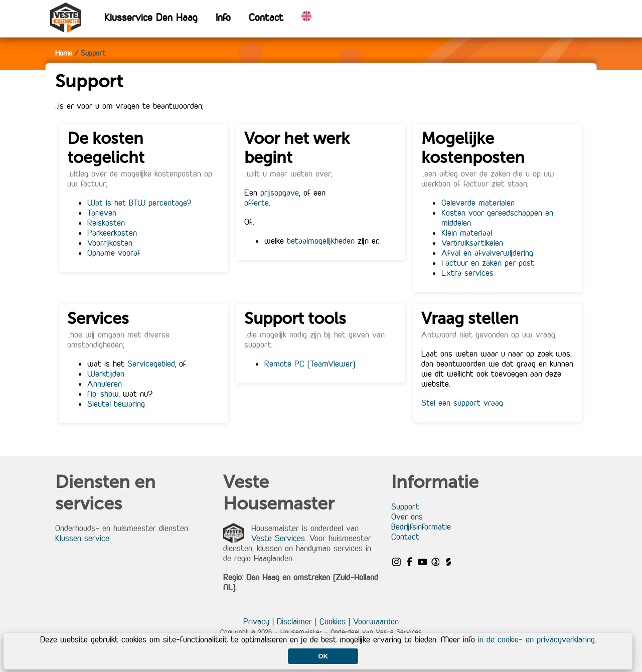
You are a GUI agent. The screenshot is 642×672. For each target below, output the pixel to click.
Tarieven (102, 213)
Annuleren (105, 384)
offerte (257, 203)
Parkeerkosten (112, 233)
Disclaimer (294, 621)
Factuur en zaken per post (488, 263)
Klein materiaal (467, 233)
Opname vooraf (114, 253)
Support (405, 507)
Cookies (333, 621)
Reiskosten (106, 223)
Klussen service (82, 538)
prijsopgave (280, 193)
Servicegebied (151, 364)
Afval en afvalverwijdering (487, 253)
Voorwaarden (376, 621)
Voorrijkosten (110, 243)
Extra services (467, 273)
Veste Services (278, 538)
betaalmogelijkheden (321, 241)
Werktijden (106, 374)
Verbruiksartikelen (472, 243)
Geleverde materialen (478, 203)
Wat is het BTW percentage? (139, 203)
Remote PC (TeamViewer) (310, 364)
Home (64, 53)
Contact (266, 17)
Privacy (256, 621)
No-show (103, 394)
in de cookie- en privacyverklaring (536, 639)
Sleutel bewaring (116, 404)
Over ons (407, 517)
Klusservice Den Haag (151, 17)
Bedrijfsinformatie (421, 527)
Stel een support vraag (462, 403)
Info (223, 17)
